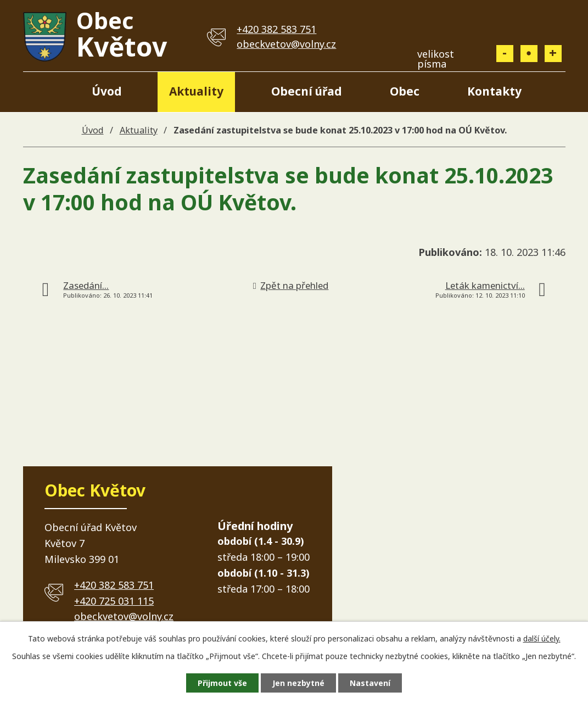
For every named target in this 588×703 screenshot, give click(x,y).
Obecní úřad (307, 91)
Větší (553, 54)
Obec (405, 91)
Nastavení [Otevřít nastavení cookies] (370, 683)
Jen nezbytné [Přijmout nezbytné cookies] (298, 683)
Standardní (529, 54)
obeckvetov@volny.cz (286, 44)
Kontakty (494, 91)
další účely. (542, 638)
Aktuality (196, 91)
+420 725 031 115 (114, 601)
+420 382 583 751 (276, 29)
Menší (505, 54)
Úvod (107, 91)
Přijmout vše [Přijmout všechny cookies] (222, 683)
